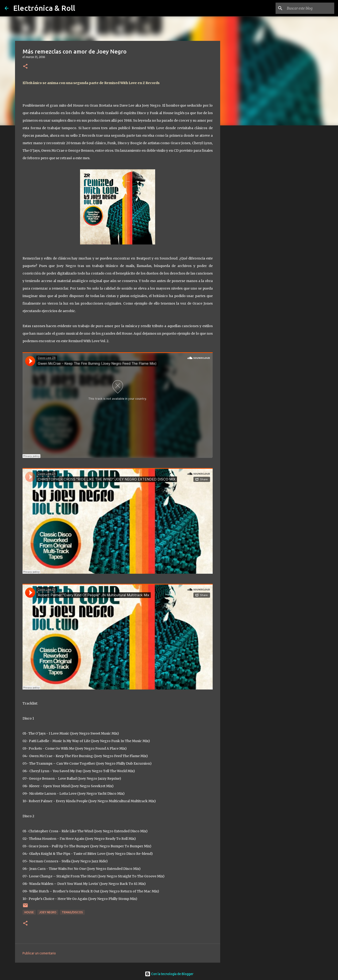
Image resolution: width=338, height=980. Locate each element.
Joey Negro (48, 912)
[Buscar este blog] (310, 8)
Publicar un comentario (39, 953)
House (29, 912)
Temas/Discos (72, 912)
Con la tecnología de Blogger (169, 974)
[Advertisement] (244, 203)
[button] (25, 67)
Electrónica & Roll (44, 8)
